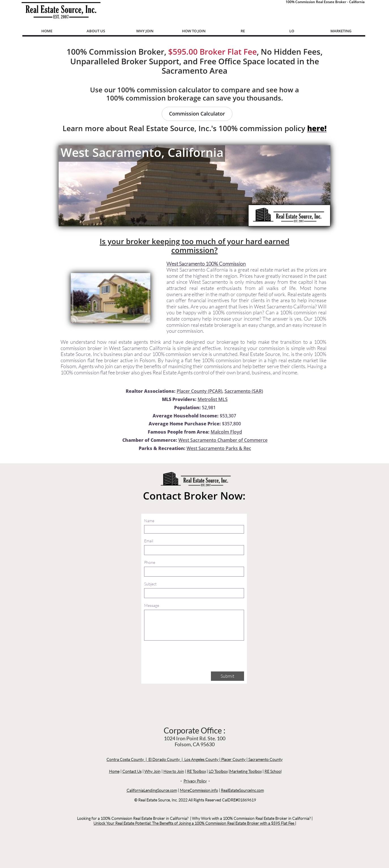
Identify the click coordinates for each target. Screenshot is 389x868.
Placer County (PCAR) (199, 391)
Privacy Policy (195, 781)
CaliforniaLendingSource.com (152, 790)
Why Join (152, 771)
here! (317, 128)
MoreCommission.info (199, 790)
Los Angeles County (201, 759)
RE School (273, 771)
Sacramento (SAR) (244, 391)
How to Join (174, 771)
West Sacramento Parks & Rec (219, 448)
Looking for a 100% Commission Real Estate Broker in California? (133, 818)
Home (114, 771)
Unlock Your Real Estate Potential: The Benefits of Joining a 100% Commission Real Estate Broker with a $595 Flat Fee (194, 823)
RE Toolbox (196, 771)
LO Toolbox (218, 771)
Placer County (233, 759)
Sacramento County (265, 759)
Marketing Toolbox (246, 771)
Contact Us (132, 771)
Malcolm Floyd (226, 432)
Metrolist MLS (213, 399)
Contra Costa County (125, 759)
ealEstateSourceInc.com (244, 790)
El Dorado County (164, 759)
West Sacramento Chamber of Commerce (223, 440)
